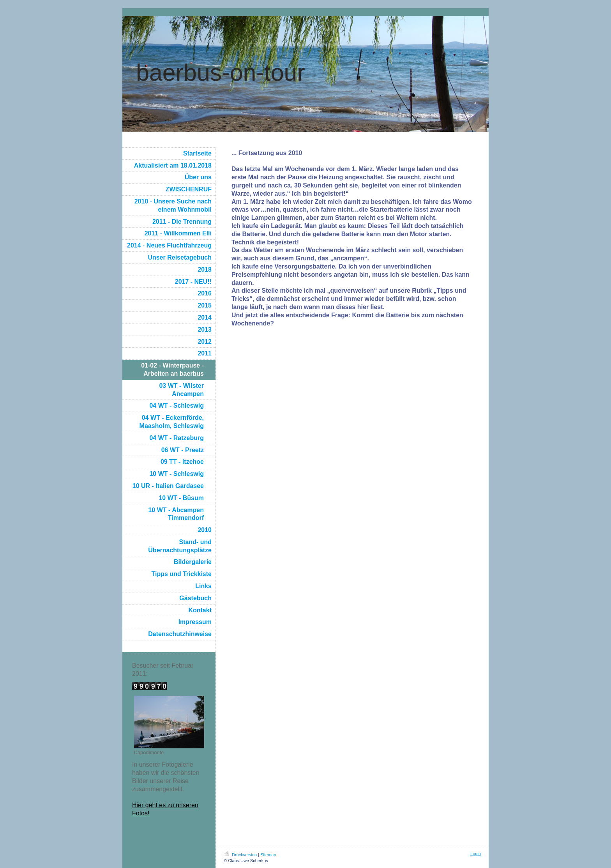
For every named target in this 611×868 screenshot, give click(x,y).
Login (476, 854)
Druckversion (241, 855)
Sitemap (268, 855)
